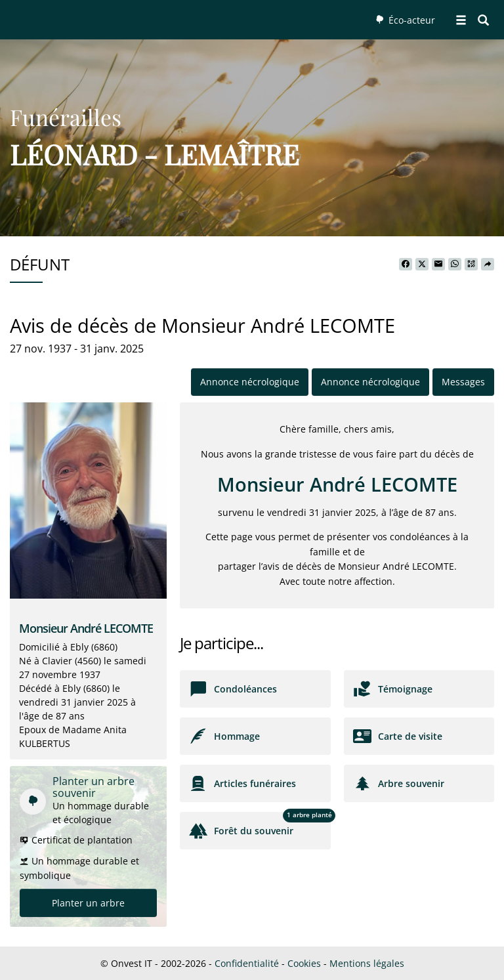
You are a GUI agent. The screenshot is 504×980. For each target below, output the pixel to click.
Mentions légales (367, 963)
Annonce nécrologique (250, 382)
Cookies (304, 963)
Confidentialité (247, 963)
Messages (463, 382)
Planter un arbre (88, 903)
